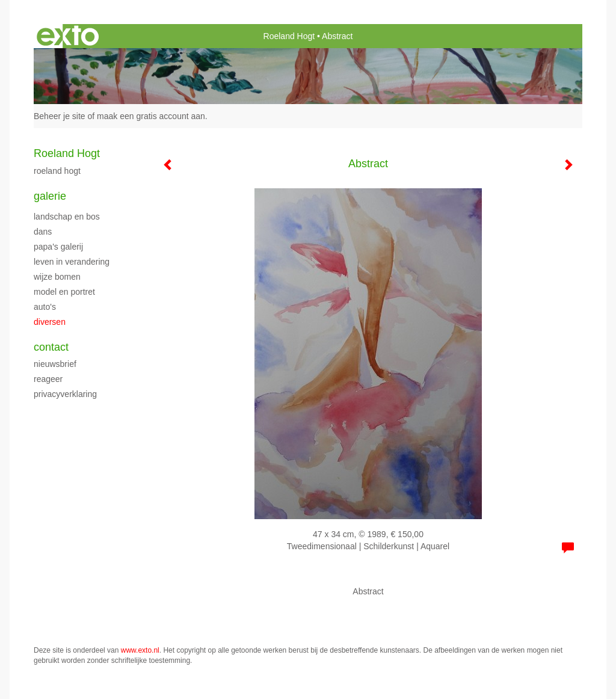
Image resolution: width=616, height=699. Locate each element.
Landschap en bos (67, 217)
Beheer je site (60, 116)
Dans (43, 232)
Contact (51, 347)
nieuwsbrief (55, 364)
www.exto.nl (140, 650)
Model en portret (64, 292)
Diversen (50, 322)
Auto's (45, 307)
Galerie (50, 196)
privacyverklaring (65, 394)
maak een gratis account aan (151, 116)
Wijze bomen (57, 277)
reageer (48, 379)
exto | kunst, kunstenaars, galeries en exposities (68, 36)
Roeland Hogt (289, 36)
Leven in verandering (72, 262)
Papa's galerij (58, 247)
